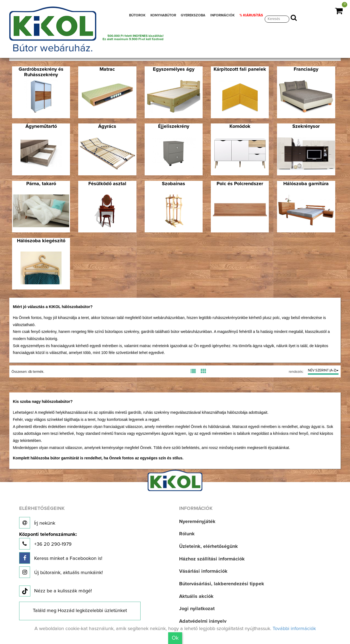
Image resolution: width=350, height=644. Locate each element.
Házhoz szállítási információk (212, 560)
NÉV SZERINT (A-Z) (323, 372)
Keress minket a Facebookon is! (61, 559)
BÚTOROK (137, 15)
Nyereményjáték (197, 522)
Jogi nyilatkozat (197, 610)
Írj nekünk (37, 524)
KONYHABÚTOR (163, 15)
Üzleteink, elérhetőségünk (208, 547)
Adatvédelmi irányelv (203, 622)
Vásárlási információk (203, 572)
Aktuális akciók (196, 597)
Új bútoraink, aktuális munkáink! (61, 573)
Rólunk (187, 535)
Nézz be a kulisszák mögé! (56, 592)
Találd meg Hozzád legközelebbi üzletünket (80, 612)
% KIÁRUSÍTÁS (251, 15)
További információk (294, 629)
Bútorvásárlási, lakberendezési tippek (222, 585)
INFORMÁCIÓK (222, 15)
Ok (175, 638)
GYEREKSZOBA (193, 15)
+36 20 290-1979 (48, 542)
